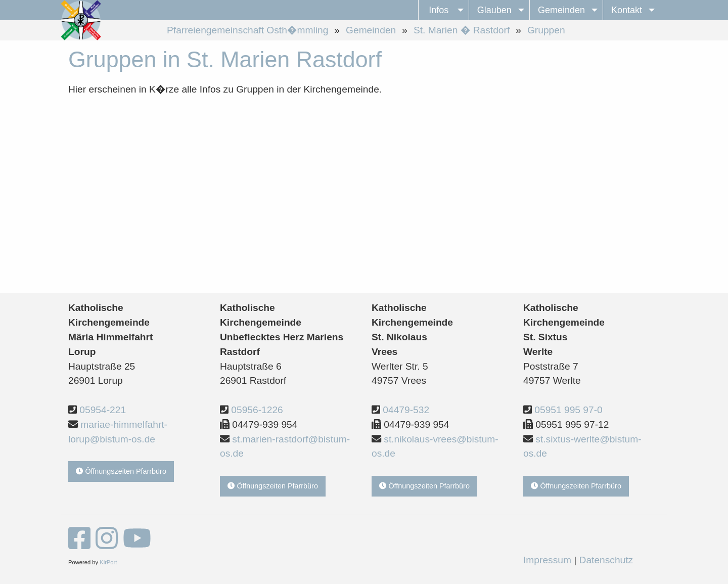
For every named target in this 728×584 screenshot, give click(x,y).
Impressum (547, 560)
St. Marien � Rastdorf (462, 30)
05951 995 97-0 (568, 410)
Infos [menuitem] (439, 10)
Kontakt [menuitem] (627, 10)
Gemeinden (371, 30)
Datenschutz (606, 560)
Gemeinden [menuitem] (561, 10)
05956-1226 (257, 410)
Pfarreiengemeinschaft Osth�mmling (247, 30)
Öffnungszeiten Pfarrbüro (121, 471)
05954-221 (103, 410)
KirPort (108, 562)
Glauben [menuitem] (494, 10)
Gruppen (546, 30)
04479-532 (406, 410)
